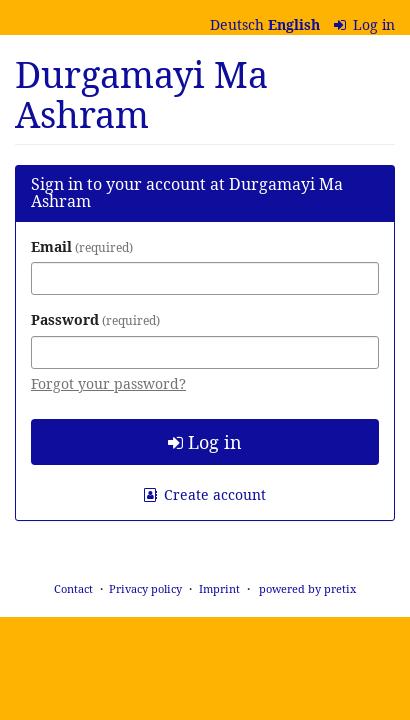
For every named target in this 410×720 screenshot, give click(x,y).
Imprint (219, 588)
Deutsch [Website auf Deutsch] (237, 24)
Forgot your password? (108, 383)
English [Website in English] (294, 24)
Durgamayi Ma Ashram (141, 94)
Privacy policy (145, 588)
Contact (73, 588)
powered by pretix (307, 588)
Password (95, 319)
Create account (205, 494)
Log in (365, 24)
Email (82, 246)
